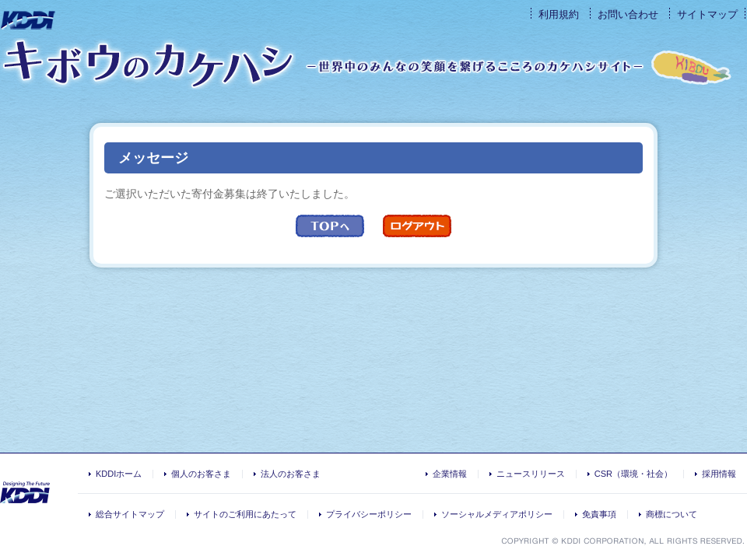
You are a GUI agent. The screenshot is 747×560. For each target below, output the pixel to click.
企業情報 (450, 474)
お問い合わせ (628, 14)
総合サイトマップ (130, 514)
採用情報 (719, 474)
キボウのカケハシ (148, 64)
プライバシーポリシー (369, 514)
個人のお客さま (201, 474)
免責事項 (599, 514)
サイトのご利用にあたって (245, 514)
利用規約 (559, 14)
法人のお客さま (291, 474)
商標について (672, 514)
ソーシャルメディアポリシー (497, 514)
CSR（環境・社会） (633, 474)
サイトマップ (707, 14)
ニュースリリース (531, 474)
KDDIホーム (119, 474)
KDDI (29, 21)
